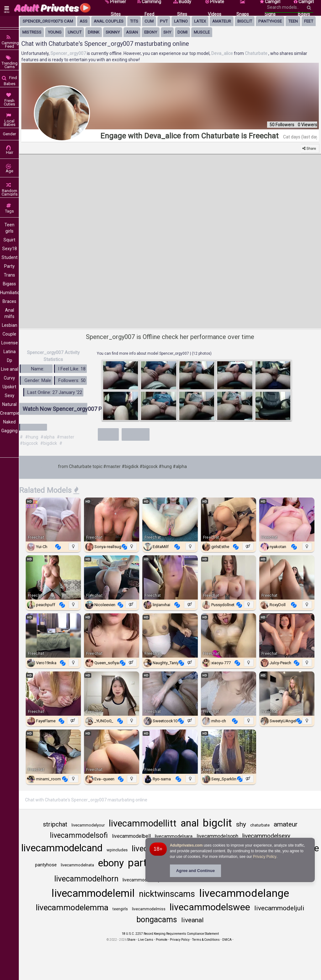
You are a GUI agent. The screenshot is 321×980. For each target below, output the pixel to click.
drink (94, 32)
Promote (162, 940)
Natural (9, 404)
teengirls (120, 909)
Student (10, 257)
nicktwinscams (167, 894)
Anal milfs (9, 313)
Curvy (9, 378)
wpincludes (117, 850)
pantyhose (270, 21)
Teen (293, 21)
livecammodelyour (88, 825)
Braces (9, 301)
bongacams (157, 920)
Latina (10, 352)
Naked (9, 422)
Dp (10, 360)
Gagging (9, 431)
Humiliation (9, 293)
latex (200, 21)
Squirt (9, 240)
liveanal (192, 920)
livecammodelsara (174, 836)
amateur (222, 21)
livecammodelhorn (86, 879)
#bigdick (49, 443)
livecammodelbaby (141, 880)
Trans (9, 275)
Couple (9, 334)
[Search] (309, 8)
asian (132, 32)
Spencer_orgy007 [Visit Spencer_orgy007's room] (69, 53)
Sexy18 (10, 249)
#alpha (47, 437)
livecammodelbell (131, 836)
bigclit (245, 21)
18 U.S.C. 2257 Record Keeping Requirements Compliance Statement (170, 934)
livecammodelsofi (79, 835)
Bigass (9, 284)
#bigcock (29, 443)
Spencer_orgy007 (39, 466)
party (140, 863)
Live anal (10, 369)
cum (149, 21)
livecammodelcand (62, 848)
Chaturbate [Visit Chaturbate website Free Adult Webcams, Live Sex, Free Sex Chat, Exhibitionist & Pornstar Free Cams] (257, 53)
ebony (151, 32)
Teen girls (9, 228)
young (55, 32)
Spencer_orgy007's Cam (48, 21)
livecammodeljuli (279, 908)
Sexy (10, 396)
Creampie (9, 413)
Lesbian (10, 325)
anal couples (109, 21)
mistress (32, 32)
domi (182, 32)
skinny (113, 32)
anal (190, 823)
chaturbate (260, 825)
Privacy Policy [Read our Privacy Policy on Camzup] (180, 940)
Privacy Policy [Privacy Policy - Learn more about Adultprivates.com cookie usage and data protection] (265, 857)
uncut (75, 32)
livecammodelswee (210, 907)
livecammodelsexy (266, 836)
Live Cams (146, 940)
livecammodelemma (72, 907)
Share (131, 940)
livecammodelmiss (149, 909)
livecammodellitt (143, 823)
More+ (108, 433)
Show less (136, 433)
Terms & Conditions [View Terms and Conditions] (206, 940)
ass (84, 21)
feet (309, 21)
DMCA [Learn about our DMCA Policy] (227, 940)
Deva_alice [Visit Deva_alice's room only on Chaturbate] (223, 53)
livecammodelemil (93, 893)
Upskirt (9, 387)
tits (134, 21)
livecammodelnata (77, 865)
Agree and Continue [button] (196, 871)
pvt (164, 21)
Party (9, 266)
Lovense (10, 343)
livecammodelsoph (217, 836)
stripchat (55, 824)
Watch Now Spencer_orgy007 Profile (55, 409)
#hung (32, 437)
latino (181, 21)
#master (66, 437)
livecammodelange (244, 893)
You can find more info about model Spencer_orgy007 (143, 353)
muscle (202, 32)
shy (167, 32)
